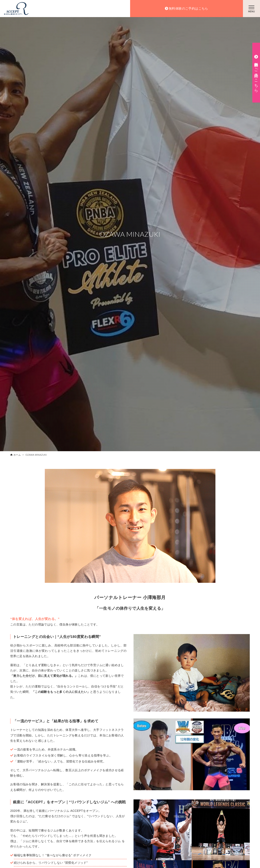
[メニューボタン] (251, 9)
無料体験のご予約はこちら (188, 8)
